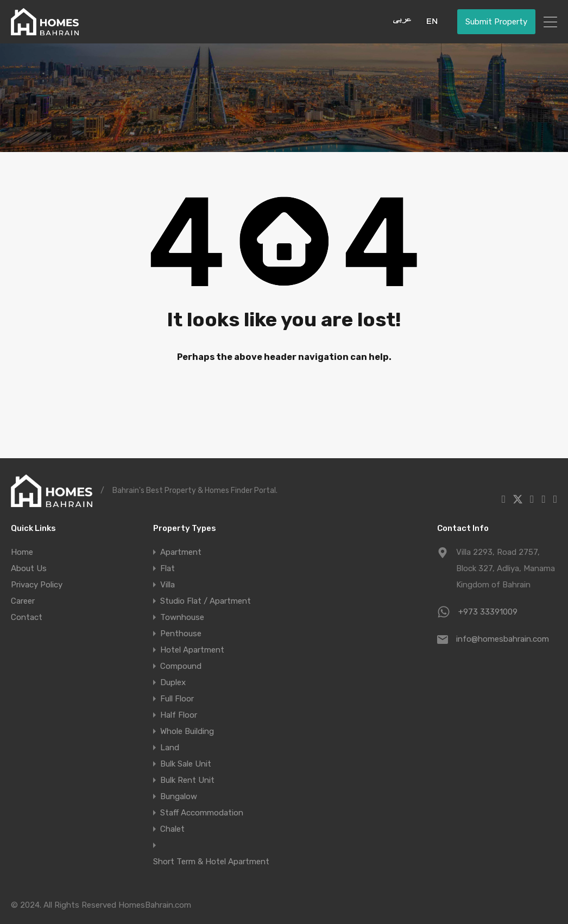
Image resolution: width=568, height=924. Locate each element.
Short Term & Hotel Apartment (211, 862)
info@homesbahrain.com (503, 639)
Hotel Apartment (192, 650)
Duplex (173, 682)
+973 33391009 (488, 612)
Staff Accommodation (202, 813)
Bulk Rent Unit (187, 780)
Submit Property (496, 22)
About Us (29, 568)
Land (170, 748)
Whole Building (187, 731)
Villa (168, 585)
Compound (181, 666)
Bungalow (179, 796)
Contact (27, 617)
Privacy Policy (37, 585)
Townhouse (182, 617)
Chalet (172, 829)
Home (22, 552)
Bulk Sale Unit (186, 764)
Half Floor (179, 715)
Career (23, 601)
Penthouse (181, 634)
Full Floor (177, 699)
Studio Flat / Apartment (206, 601)
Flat (168, 568)
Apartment (181, 552)
